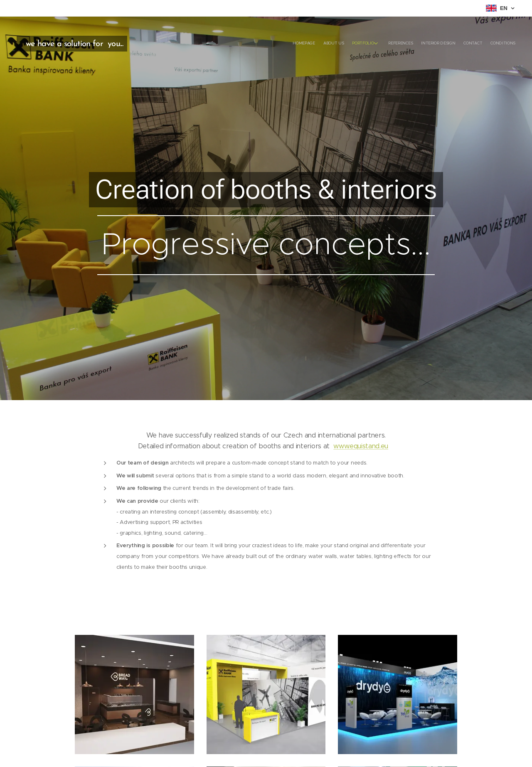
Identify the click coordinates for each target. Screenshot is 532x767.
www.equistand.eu (361, 446)
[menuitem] (460, 44)
